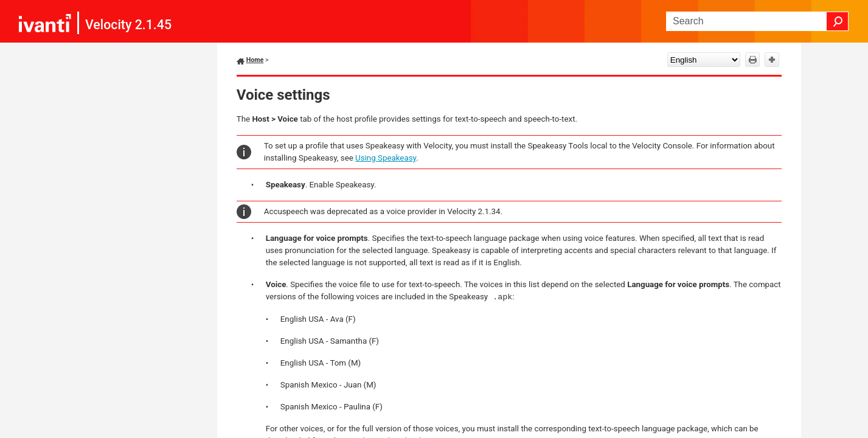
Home (255, 60)
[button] (838, 21)
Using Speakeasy (386, 158)
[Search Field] (757, 21)
